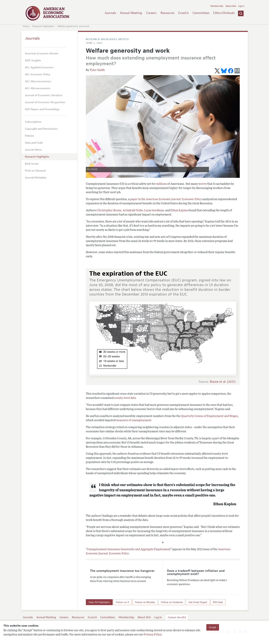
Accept (213, 627)
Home (26, 26)
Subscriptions (33, 122)
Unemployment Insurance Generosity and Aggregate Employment (129, 550)
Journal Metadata (36, 178)
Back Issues (32, 164)
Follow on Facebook (172, 602)
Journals (110, 13)
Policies (29, 136)
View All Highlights (99, 602)
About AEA (231, 6)
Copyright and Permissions (41, 129)
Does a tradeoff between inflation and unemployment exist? (196, 572)
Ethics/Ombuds (224, 13)
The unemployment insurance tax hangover (122, 571)
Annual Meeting (131, 13)
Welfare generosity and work (73, 26)
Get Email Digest (198, 602)
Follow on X (122, 602)
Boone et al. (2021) (223, 382)
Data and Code (34, 143)
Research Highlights (43, 26)
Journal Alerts (33, 150)
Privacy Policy (153, 635)
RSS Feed (218, 602)
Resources (167, 13)
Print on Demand (35, 171)
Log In (241, 6)
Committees (201, 13)
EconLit (183, 13)
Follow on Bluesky (145, 602)
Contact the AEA (177, 617)
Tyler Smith (97, 70)
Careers (151, 13)
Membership (217, 6)
